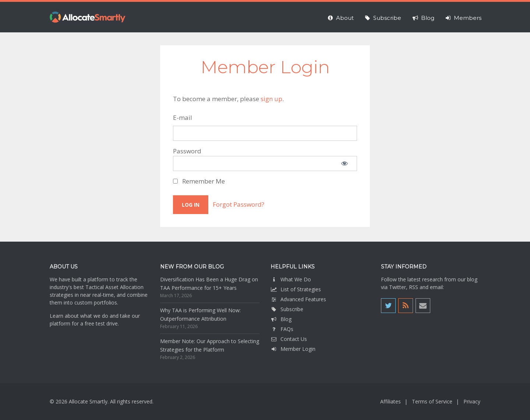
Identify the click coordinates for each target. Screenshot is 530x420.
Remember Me (199, 181)
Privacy (472, 401)
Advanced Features (298, 299)
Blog (281, 319)
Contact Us (289, 339)
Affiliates (391, 401)
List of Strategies (296, 289)
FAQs (282, 329)
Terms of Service (432, 401)
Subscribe (287, 309)
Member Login (293, 349)
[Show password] (344, 163)
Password (187, 151)
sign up (271, 99)
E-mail (183, 118)
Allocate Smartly (88, 17)
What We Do (291, 279)
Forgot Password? (239, 204)
